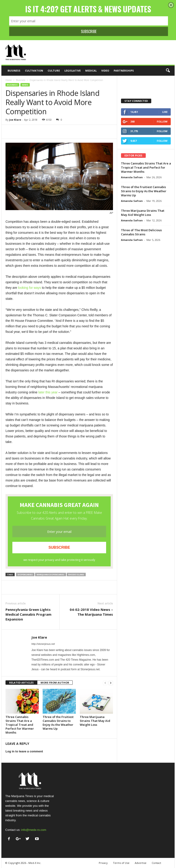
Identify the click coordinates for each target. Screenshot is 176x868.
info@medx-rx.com (34, 830)
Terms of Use (121, 863)
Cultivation (34, 71)
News (25, 85)
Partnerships (124, 71)
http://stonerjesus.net (43, 644)
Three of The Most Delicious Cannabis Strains (141, 232)
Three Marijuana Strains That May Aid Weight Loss (95, 721)
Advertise (141, 863)
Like (165, 112)
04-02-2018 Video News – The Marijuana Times (91, 612)
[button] (168, 71)
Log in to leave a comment (24, 751)
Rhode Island (76, 574)
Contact (156, 863)
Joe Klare (15, 120)
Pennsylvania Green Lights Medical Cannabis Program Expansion (28, 614)
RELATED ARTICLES (21, 683)
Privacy (103, 863)
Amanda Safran (132, 177)
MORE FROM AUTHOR (55, 683)
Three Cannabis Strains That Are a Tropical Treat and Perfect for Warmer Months (20, 725)
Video (105, 71)
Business (14, 71)
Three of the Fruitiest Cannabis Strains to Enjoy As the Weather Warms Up (58, 723)
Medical (91, 71)
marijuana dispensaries (51, 574)
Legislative (73, 71)
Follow (162, 121)
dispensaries (25, 574)
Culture (54, 71)
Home (9, 80)
